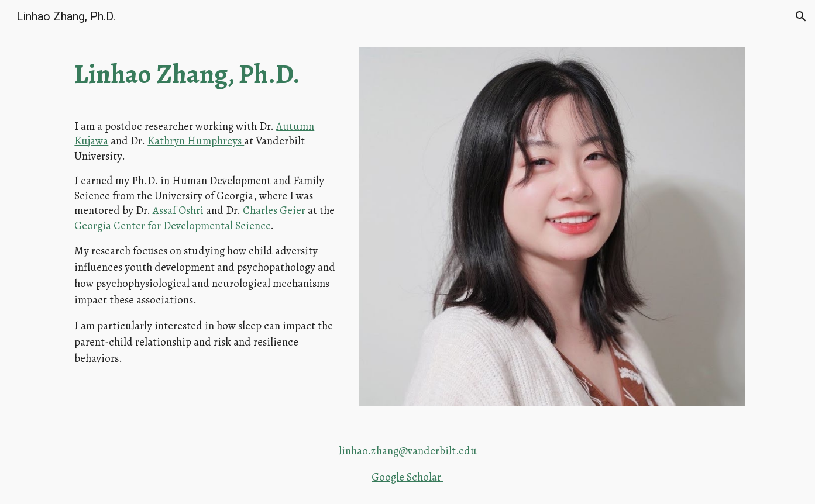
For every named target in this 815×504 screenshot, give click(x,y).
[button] (801, 16)
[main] (205, 74)
